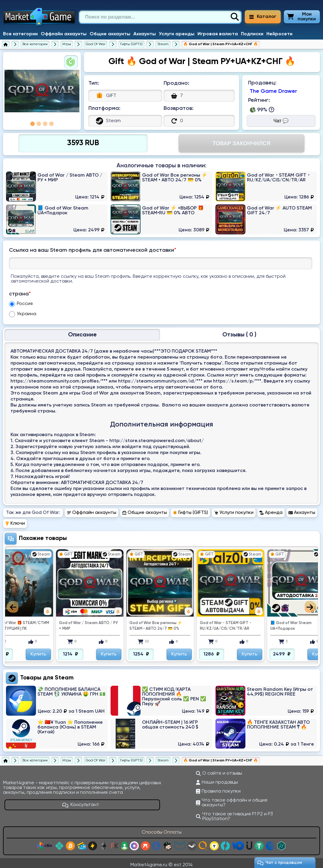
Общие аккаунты (110, 34)
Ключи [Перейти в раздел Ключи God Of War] (15, 520)
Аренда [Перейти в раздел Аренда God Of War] (271, 509)
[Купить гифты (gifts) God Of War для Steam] (163, 44)
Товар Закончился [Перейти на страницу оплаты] (241, 143)
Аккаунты (145, 34)
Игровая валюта (218, 34)
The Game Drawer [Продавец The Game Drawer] (273, 91)
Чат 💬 (281, 121)
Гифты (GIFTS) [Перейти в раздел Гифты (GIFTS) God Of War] (190, 509)
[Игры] (67, 44)
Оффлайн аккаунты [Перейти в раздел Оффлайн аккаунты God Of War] (92, 509)
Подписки (252, 34)
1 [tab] (33, 124)
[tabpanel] (42, 91)
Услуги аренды (177, 34)
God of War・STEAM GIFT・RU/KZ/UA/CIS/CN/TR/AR (256, 622)
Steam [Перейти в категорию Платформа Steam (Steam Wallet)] (64, 674)
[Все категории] (35, 44)
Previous (12, 603)
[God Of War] (96, 44)
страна (20, 294)
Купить (68, 651)
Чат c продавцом (280, 863)
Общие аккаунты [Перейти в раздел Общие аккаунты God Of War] (145, 509)
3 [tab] (45, 124)
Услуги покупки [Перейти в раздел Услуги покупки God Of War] (234, 509)
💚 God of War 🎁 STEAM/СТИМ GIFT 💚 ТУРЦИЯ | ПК (49, 622)
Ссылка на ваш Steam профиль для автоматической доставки (93, 250)
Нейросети (279, 34)
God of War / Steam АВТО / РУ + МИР (119, 622)
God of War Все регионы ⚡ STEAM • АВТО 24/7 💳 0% (186, 622)
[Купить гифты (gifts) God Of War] (131, 44)
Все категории (20, 34)
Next (311, 603)
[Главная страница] (6, 44)
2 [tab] (39, 124)
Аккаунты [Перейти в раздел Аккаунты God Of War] (302, 509)
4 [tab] (51, 124)
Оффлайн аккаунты (64, 34)
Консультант (81, 801)
